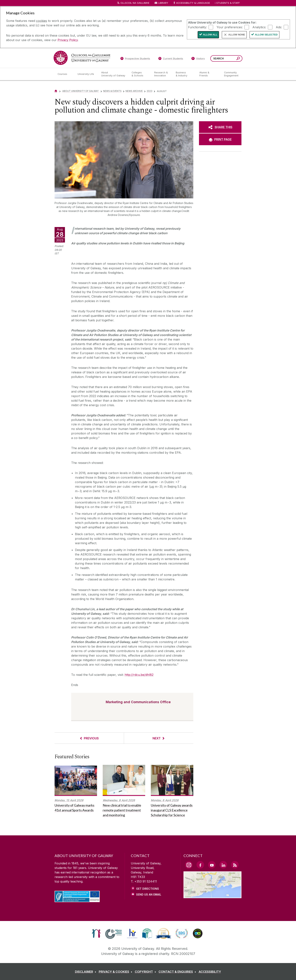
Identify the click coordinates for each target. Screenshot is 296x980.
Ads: (279, 27)
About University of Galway (81, 91)
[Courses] (65, 74)
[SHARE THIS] (220, 127)
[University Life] (86, 74)
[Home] (56, 91)
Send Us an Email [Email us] (149, 894)
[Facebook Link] (200, 865)
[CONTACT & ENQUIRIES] (178, 972)
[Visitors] (198, 59)
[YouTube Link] (212, 865)
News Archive (134, 91)
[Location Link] (212, 896)
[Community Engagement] (231, 74)
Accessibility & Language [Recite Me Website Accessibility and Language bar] (191, 3)
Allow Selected (266, 35)
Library (163, 3)
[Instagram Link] (189, 865)
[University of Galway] (82, 58)
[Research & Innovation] (162, 74)
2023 (150, 91)
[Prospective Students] (135, 59)
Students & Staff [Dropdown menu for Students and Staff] (228, 3)
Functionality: (197, 27)
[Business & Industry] (184, 74)
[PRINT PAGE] (220, 139)
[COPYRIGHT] (146, 972)
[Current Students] (171, 59)
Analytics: (259, 27)
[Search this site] (238, 59)
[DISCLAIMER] (86, 972)
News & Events (112, 91)
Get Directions (148, 889)
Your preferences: (230, 27)
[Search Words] (226, 58)
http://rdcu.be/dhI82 (139, 675)
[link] (96, 933)
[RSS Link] (235, 865)
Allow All (210, 35)
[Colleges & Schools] (140, 74)
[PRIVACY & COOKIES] (116, 972)
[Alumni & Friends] (209, 74)
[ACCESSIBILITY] (210, 972)
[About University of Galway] (113, 74)
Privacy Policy (68, 40)
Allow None (237, 35)
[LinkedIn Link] (223, 865)
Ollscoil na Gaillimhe (135, 3)
